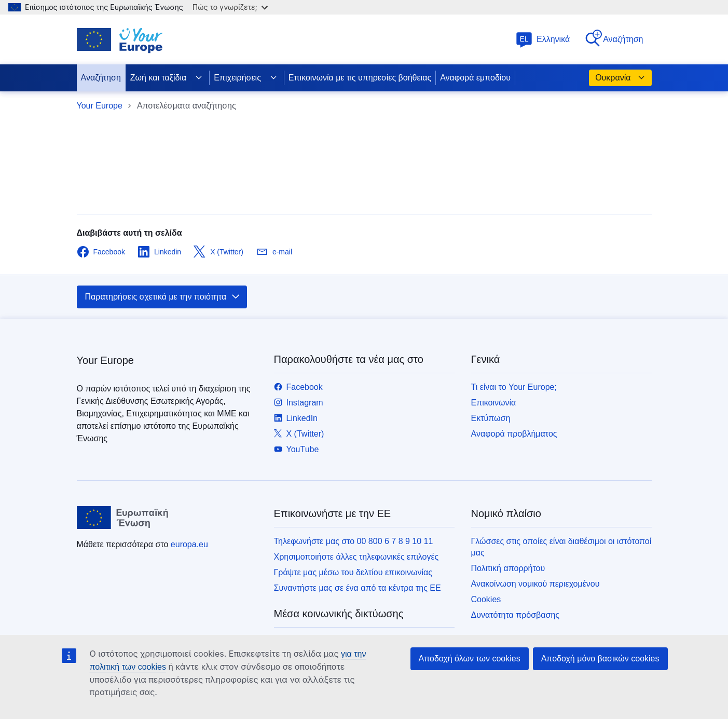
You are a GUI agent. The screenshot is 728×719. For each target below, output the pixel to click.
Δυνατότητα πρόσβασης (516, 615)
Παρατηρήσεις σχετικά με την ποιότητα (163, 297)
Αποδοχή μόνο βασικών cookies (600, 659)
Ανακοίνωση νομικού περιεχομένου (535, 584)
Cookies (486, 599)
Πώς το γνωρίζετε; (230, 7)
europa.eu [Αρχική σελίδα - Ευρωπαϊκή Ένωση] (189, 544)
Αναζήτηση (614, 39)
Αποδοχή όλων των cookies (470, 659)
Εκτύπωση (491, 418)
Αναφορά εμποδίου (475, 78)
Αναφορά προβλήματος (514, 434)
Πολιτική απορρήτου (508, 568)
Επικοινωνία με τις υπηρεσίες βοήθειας (360, 78)
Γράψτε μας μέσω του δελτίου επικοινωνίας (353, 572)
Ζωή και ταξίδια (167, 78)
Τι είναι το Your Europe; (514, 387)
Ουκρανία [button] (620, 78)
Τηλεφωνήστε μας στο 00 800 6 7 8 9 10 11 (354, 541)
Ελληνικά (543, 39)
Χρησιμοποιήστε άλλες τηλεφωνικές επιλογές (356, 557)
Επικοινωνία (494, 403)
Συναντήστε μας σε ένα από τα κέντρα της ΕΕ (358, 588)
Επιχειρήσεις (246, 78)
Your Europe (100, 106)
